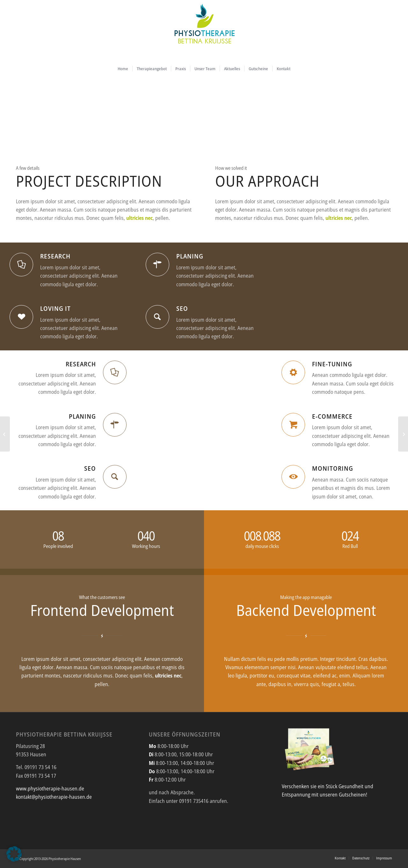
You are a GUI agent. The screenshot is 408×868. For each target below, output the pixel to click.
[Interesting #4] (403, 434)
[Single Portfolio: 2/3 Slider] (5, 434)
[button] (14, 854)
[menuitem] (123, 69)
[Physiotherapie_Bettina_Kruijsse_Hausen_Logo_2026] (204, 30)
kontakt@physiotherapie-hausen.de (54, 797)
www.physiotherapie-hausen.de (50, 789)
